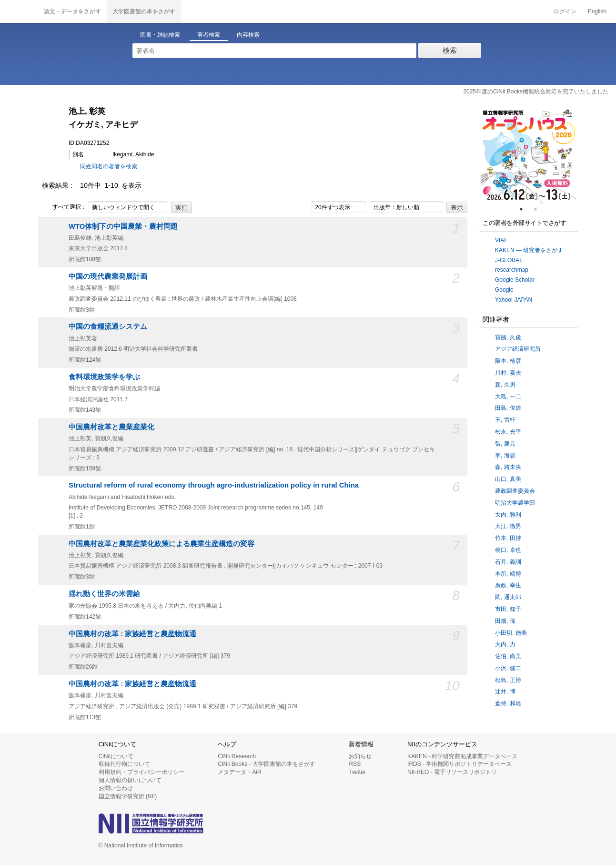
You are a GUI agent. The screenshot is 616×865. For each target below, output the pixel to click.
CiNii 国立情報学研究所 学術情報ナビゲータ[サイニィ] (19, 11)
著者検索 (209, 35)
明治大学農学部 (515, 503)
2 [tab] (539, 209)
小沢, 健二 (508, 668)
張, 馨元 (505, 444)
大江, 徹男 (508, 526)
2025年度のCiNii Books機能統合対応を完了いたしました (536, 92)
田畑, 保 (505, 621)
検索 (450, 50)
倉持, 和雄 (508, 703)
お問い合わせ (116, 788)
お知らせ (360, 756)
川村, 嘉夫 (508, 373)
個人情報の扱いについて (130, 780)
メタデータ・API (239, 772)
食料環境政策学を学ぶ (104, 377)
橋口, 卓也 (508, 550)
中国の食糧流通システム (108, 326)
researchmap (512, 270)
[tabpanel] (528, 156)
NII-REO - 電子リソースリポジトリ (452, 772)
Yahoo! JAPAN (514, 300)
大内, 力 (505, 644)
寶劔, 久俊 (508, 337)
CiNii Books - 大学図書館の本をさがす (267, 764)
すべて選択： (64, 207)
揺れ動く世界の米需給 (104, 594)
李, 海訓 (505, 456)
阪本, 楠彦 (508, 361)
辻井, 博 (505, 692)
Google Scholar (515, 280)
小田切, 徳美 (511, 633)
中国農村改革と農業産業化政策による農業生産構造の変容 (162, 544)
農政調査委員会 (515, 491)
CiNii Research (237, 756)
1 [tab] (525, 209)
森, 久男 (505, 385)
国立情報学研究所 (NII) (128, 796)
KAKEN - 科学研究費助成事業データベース (462, 756)
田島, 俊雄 (508, 408)
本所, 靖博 (508, 574)
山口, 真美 (508, 479)
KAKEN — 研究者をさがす (529, 250)
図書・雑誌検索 (160, 35)
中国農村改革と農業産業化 (111, 427)
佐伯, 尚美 (508, 656)
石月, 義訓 (508, 562)
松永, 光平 (508, 432)
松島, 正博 (508, 680)
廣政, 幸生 (508, 585)
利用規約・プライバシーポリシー (141, 772)
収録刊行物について (124, 764)
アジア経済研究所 (518, 349)
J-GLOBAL (509, 260)
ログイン (565, 11)
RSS (355, 764)
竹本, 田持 (508, 538)
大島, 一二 (508, 397)
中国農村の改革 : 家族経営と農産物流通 (132, 634)
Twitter (357, 772)
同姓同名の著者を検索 (109, 166)
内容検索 (248, 35)
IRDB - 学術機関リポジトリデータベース (459, 764)
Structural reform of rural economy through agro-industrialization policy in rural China (214, 485)
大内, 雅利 (508, 515)
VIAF (501, 240)
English (597, 11)
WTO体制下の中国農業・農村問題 (123, 226)
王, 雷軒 (505, 420)
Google (504, 290)
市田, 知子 (508, 609)
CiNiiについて (116, 756)
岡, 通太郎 (508, 597)
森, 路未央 (508, 467)
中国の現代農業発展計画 (108, 276)
